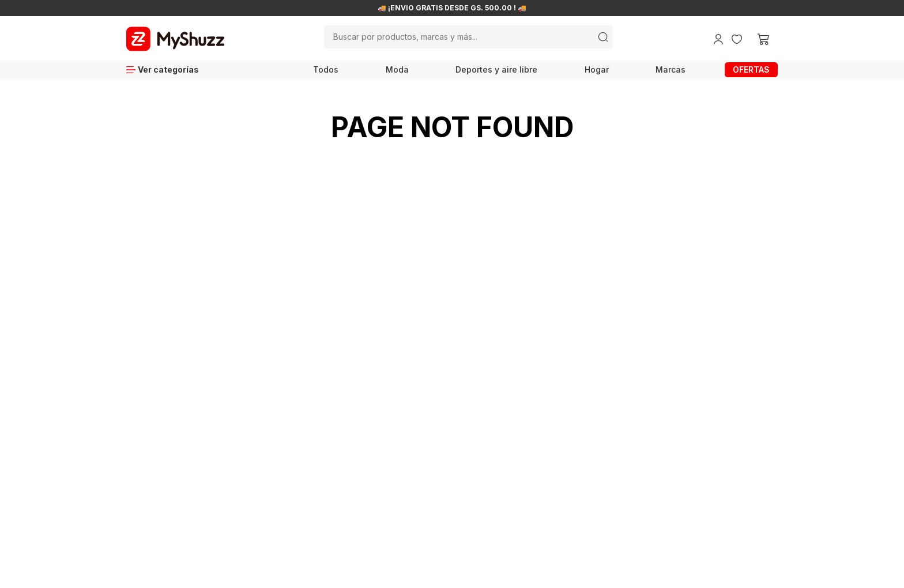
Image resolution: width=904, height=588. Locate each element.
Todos (326, 69)
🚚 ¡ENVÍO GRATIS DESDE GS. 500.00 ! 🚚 (452, 8)
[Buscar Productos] (603, 37)
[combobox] (469, 37)
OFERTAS (751, 69)
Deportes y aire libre (496, 69)
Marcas (671, 69)
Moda (397, 69)
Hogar (597, 69)
